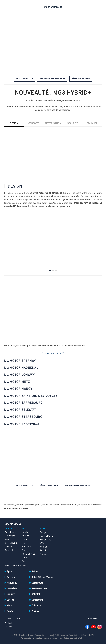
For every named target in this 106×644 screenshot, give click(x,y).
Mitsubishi (27, 547)
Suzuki (25, 561)
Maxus (7, 539)
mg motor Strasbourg (23, 417)
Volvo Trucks (10, 532)
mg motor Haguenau (21, 368)
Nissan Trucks (11, 543)
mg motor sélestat (20, 410)
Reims (35, 572)
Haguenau (12, 583)
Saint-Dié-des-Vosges (42, 577)
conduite (92, 123)
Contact (8, 623)
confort (33, 123)
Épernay (11, 577)
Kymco (43, 547)
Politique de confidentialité (67, 635)
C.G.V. (92, 635)
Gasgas (43, 532)
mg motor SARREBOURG (23, 403)
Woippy (35, 611)
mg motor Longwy (19, 375)
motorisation (53, 123)
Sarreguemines (39, 589)
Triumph (44, 554)
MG (23, 543)
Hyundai (26, 536)
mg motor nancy (18, 389)
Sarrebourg (37, 583)
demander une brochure (52, 79)
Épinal (10, 572)
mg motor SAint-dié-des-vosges (31, 396)
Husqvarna (45, 540)
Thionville (36, 606)
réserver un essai (81, 79)
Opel (24, 550)
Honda (25, 532)
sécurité (73, 123)
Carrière (8, 627)
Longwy (11, 594)
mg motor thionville (22, 424)
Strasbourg (37, 600)
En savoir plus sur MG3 (53, 353)
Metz (9, 606)
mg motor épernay (20, 361)
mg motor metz (17, 382)
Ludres (10, 600)
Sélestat (36, 594)
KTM (42, 543)
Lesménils (12, 589)
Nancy (10, 611)
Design (14, 123)
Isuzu (24, 539)
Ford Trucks (10, 536)
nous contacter (24, 79)
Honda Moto (46, 536)
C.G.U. (84, 635)
